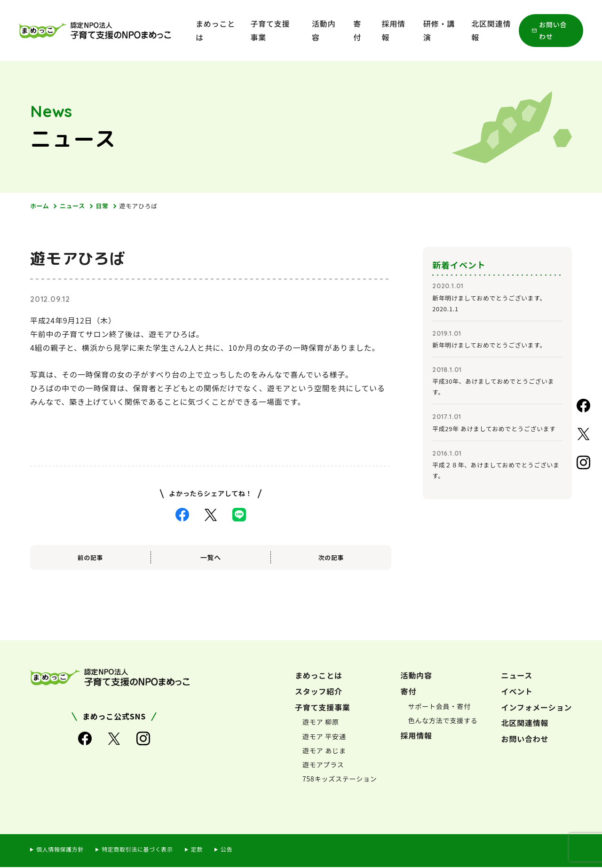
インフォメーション (537, 708)
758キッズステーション (340, 780)
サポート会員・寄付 (440, 707)
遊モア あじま (324, 751)
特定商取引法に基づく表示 (145, 850)
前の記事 (90, 558)
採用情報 (394, 30)
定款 (208, 850)
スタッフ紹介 (319, 692)
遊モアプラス (323, 765)
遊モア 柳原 (321, 723)
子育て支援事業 (270, 30)
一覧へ (211, 558)
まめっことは (215, 30)
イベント (517, 692)
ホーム (40, 206)
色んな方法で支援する (443, 721)
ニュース (75, 206)
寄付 (357, 30)
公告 (239, 850)
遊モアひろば (145, 206)
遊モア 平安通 (324, 737)
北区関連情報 (491, 30)
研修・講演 (439, 30)
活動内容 (324, 30)
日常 (107, 206)
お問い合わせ (553, 30)
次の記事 (331, 558)
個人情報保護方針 (62, 850)
